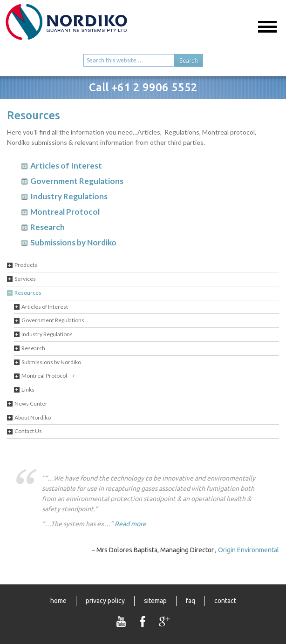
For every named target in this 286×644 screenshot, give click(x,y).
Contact (225, 601)
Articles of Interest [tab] (66, 166)
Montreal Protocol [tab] (65, 212)
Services (25, 279)
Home (58, 601)
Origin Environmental (249, 550)
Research (33, 348)
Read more (130, 524)
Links (28, 390)
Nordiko (82, 27)
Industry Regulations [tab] (69, 196)
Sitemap (155, 601)
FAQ (191, 601)
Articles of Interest (45, 307)
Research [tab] (48, 227)
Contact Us (28, 431)
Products (26, 265)
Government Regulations (53, 320)
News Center (31, 403)
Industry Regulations (47, 334)
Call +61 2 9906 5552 (143, 87)
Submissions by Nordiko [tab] (73, 242)
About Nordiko (33, 417)
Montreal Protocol (44, 376)
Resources (28, 293)
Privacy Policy (105, 601)
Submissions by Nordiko (51, 362)
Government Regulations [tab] (77, 181)
